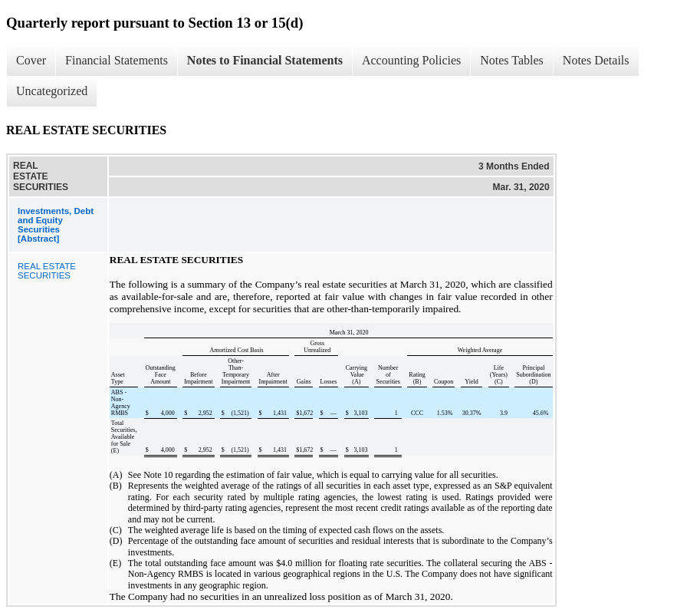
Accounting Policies (411, 60)
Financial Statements (117, 60)
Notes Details (596, 60)
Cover (31, 60)
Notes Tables (512, 60)
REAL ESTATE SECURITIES (47, 271)
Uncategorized (52, 91)
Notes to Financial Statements (265, 60)
